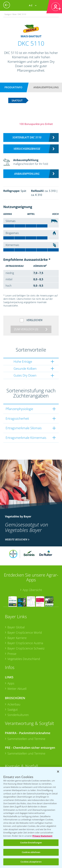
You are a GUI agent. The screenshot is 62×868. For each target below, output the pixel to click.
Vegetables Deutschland (24, 659)
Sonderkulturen (18, 715)
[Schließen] (58, 772)
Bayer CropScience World (25, 633)
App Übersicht (32, 590)
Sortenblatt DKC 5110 (27, 137)
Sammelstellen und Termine (26, 739)
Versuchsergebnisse (27, 149)
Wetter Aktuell (17, 689)
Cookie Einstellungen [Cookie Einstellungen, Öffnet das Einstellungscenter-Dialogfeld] (31, 843)
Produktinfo (13, 87)
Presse (12, 654)
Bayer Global (16, 627)
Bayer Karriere (17, 638)
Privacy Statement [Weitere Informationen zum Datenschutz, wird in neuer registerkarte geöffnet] (42, 836)
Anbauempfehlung (46, 87)
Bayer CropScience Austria (25, 643)
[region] (31, 817)
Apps (11, 683)
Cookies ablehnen (31, 852)
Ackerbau (14, 704)
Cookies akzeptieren (31, 862)
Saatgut (13, 709)
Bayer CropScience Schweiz (26, 648)
